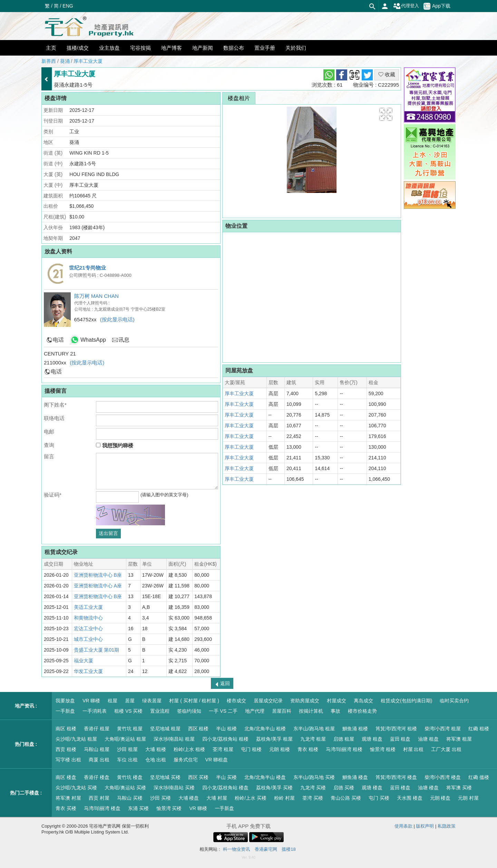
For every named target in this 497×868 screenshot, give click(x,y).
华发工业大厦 (88, 671)
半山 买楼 (226, 777)
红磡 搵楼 (479, 777)
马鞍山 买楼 (130, 798)
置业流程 (160, 711)
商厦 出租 (99, 760)
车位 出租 (127, 760)
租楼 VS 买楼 (128, 711)
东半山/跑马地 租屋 (314, 729)
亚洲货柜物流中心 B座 (98, 575)
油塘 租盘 (428, 739)
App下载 (437, 6)
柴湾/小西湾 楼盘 (443, 777)
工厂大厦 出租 (446, 749)
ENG (68, 6)
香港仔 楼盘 (97, 777)
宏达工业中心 (88, 628)
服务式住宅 (186, 760)
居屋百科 (282, 711)
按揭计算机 (311, 711)
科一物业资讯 (236, 849)
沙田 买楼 (160, 798)
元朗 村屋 (468, 798)
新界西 (49, 61)
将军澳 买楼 (459, 788)
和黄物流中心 (88, 618)
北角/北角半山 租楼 (265, 729)
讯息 (124, 340)
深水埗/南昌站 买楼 (174, 788)
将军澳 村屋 (68, 798)
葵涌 (65, 61)
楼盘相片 (239, 98)
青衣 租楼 (308, 749)
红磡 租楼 (479, 729)
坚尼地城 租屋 (165, 729)
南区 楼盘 (66, 777)
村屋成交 (337, 701)
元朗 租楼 (280, 749)
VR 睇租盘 (217, 760)
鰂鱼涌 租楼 (355, 729)
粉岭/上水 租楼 (189, 749)
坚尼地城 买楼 (165, 777)
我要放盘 (65, 701)
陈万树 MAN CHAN (96, 296)
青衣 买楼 (66, 808)
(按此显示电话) (117, 319)
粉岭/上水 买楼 (251, 798)
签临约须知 (189, 711)
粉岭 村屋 (284, 798)
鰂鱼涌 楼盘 (355, 777)
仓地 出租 (156, 760)
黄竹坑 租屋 (130, 729)
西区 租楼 (198, 729)
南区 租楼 (66, 729)
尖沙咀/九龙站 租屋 (76, 739)
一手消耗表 (95, 711)
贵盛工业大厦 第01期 (96, 650)
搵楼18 (289, 849)
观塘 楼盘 (372, 788)
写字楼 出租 (68, 760)
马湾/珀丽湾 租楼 (344, 749)
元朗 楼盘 (440, 798)
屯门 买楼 (379, 798)
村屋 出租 (413, 749)
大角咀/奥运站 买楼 (125, 788)
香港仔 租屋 (97, 729)
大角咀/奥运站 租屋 (125, 739)
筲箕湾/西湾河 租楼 (396, 729)
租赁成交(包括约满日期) (406, 701)
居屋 (130, 701)
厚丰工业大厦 (88, 61)
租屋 (113, 701)
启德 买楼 (344, 788)
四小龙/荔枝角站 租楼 (225, 739)
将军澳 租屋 (459, 739)
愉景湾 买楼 (169, 808)
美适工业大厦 (88, 607)
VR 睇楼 (91, 701)
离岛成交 (363, 701)
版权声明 (425, 826)
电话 (58, 340)
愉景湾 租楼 (383, 749)
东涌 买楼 (138, 808)
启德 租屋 (344, 739)
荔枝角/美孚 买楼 (274, 788)
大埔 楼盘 (189, 798)
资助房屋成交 (305, 701)
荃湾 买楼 (313, 798)
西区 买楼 (198, 777)
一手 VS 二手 (223, 711)
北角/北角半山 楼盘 (265, 777)
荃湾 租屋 (223, 749)
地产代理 (255, 711)
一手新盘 (65, 711)
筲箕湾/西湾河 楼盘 (396, 777)
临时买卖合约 (454, 701)
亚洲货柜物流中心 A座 (98, 586)
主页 (51, 48)
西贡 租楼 (66, 749)
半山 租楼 (226, 729)
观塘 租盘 (372, 739)
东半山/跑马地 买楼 (314, 777)
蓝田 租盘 (400, 739)
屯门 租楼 (251, 749)
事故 (335, 711)
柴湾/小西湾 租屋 (443, 729)
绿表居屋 (152, 701)
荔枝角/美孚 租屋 (274, 739)
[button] (386, 114)
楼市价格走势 (362, 711)
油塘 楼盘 (428, 788)
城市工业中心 (88, 639)
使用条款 (403, 826)
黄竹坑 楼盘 (130, 777)
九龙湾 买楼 (313, 788)
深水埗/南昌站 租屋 (174, 739)
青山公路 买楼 (346, 798)
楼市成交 (236, 701)
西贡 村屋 (99, 798)
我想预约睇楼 (114, 445)
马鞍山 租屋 (97, 749)
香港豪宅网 (266, 849)
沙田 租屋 (127, 749)
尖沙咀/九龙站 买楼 (76, 788)
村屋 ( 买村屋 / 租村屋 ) (194, 701)
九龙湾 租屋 (313, 739)
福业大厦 (84, 661)
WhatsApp (93, 340)
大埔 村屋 (217, 798)
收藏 (387, 74)
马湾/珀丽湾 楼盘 (102, 808)
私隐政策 (447, 826)
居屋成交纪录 (268, 701)
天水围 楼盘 (410, 798)
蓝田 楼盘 (400, 788)
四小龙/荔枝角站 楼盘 (225, 788)
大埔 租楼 (156, 749)
